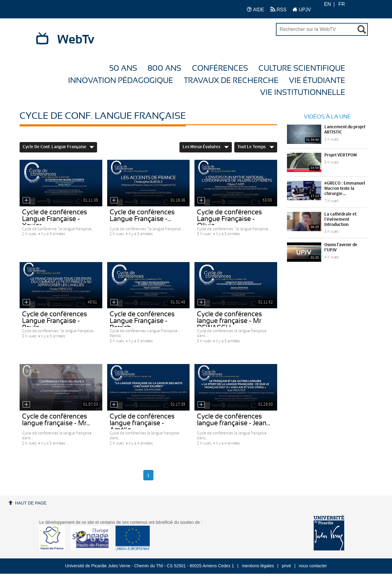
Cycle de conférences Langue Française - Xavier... (55, 219)
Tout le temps (256, 147)
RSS (278, 9)
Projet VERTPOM (341, 155)
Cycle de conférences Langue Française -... (142, 216)
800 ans (164, 68)
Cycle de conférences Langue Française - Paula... (55, 321)
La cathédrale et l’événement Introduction (340, 220)
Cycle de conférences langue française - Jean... (234, 420)
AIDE (256, 9)
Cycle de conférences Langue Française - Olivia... (229, 219)
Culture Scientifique (302, 68)
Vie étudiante (317, 81)
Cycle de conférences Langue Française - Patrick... (142, 321)
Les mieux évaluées (206, 147)
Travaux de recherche (231, 81)
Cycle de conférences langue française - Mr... (56, 420)
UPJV (302, 9)
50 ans (123, 68)
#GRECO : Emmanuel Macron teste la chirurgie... (345, 189)
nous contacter (313, 566)
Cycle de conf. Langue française (58, 147)
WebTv (76, 40)
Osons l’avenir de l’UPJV (341, 248)
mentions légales (258, 566)
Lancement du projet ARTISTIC (345, 130)
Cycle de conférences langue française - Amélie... (142, 423)
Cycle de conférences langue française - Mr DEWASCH (229, 321)
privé (286, 566)
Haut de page (31, 503)
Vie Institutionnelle (303, 93)
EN (327, 4)
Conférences (220, 68)
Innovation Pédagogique (121, 81)
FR (342, 4)
